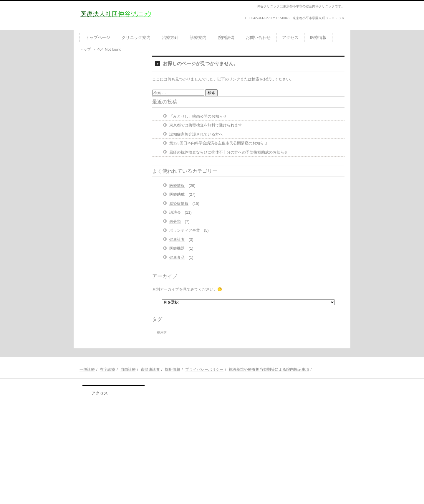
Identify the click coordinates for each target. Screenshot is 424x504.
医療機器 (177, 248)
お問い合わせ (258, 37)
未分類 (175, 221)
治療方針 (170, 37)
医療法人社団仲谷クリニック (114, 28)
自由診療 (128, 369)
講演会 (175, 212)
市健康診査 (150, 369)
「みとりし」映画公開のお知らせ (198, 116)
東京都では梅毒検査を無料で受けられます (206, 125)
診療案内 (198, 37)
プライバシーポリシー (204, 369)
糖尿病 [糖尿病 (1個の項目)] (162, 332)
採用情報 (173, 369)
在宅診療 (107, 369)
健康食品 (177, 257)
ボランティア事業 (185, 230)
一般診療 (87, 369)
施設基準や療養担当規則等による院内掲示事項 (269, 369)
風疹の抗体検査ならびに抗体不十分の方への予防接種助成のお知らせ (229, 152)
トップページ (98, 37)
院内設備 (226, 37)
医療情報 (318, 37)
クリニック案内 (136, 37)
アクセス (290, 37)
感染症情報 (179, 204)
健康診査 (177, 239)
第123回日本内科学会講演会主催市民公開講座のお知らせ (220, 143)
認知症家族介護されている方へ (196, 134)
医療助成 (177, 194)
